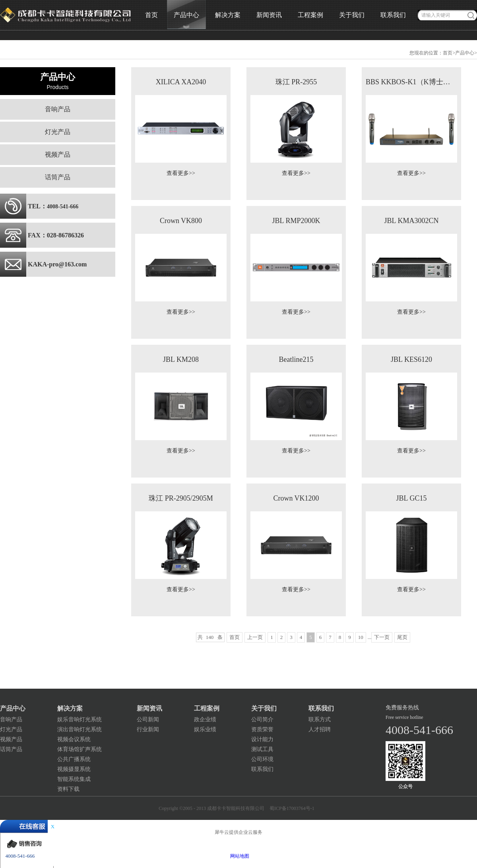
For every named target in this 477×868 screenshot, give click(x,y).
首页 (151, 15)
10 (361, 637)
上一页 (255, 637)
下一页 (382, 637)
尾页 (402, 637)
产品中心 (465, 53)
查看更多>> (181, 173)
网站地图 (238, 856)
